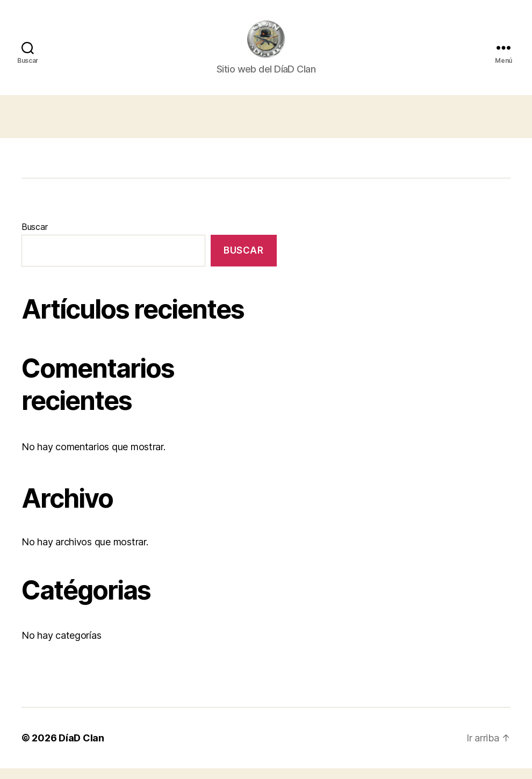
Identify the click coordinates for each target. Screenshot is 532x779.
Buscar (34, 237)
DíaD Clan (81, 749)
